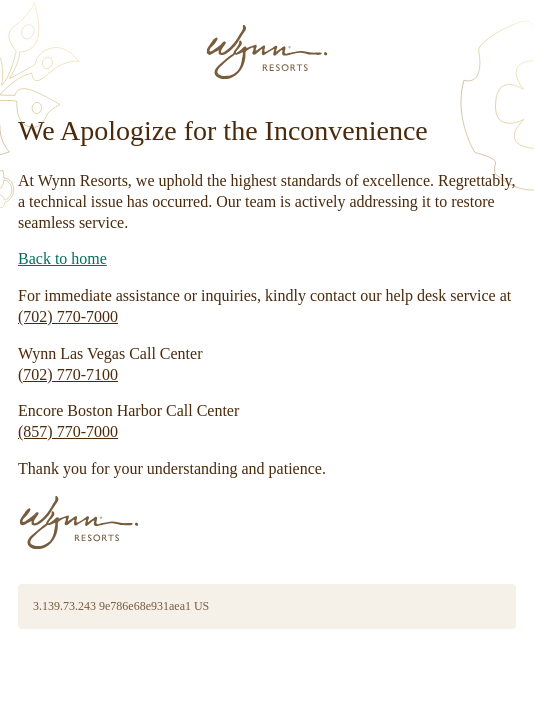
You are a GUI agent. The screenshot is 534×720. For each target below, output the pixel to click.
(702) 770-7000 (68, 316)
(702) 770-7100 (68, 374)
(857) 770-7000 (68, 431)
